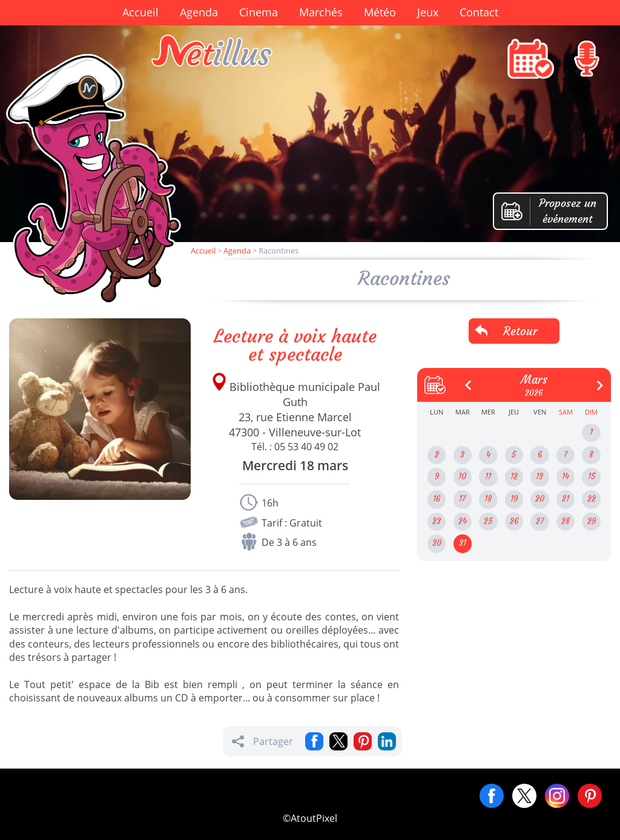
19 (514, 499)
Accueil (140, 12)
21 (566, 499)
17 (462, 499)
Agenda (199, 12)
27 (540, 521)
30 (437, 543)
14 (566, 477)
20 (540, 499)
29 (592, 521)
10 (462, 477)
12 (514, 477)
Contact (479, 12)
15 (592, 477)
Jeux (428, 12)
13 (539, 477)
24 (463, 521)
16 (437, 499)
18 (488, 499)
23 (437, 521)
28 (566, 521)
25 (488, 521)
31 (463, 543)
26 (514, 521)
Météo (380, 12)
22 (592, 499)
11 (488, 477)
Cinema (259, 12)
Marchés (321, 12)
